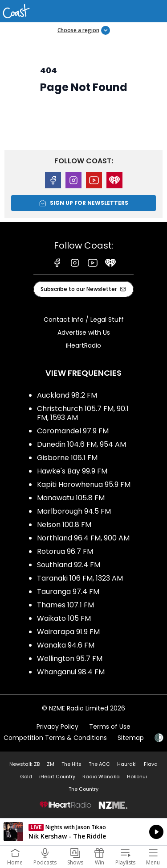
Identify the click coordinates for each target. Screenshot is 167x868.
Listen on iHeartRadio (83, 832)
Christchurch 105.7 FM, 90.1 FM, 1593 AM (83, 413)
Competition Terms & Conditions (55, 738)
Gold (26, 777)
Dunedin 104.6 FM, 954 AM (81, 444)
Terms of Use (110, 727)
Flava (151, 764)
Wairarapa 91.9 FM (68, 632)
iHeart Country (57, 777)
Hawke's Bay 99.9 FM (72, 471)
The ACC (99, 764)
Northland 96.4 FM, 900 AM (83, 538)
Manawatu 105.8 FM (71, 498)
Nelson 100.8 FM (64, 525)
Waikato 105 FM (64, 618)
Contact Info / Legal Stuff (84, 320)
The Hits (71, 764)
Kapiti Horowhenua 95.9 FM (84, 484)
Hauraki (127, 764)
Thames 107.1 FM (65, 605)
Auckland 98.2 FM (67, 395)
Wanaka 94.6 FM (66, 645)
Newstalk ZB (24, 764)
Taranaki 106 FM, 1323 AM (80, 578)
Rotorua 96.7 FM (65, 551)
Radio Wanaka (101, 777)
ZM (51, 764)
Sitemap (131, 738)
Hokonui (137, 777)
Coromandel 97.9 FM (73, 431)
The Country (83, 789)
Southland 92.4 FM (69, 565)
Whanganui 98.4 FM (71, 672)
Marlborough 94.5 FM (74, 511)
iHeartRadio (83, 345)
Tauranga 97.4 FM (68, 592)
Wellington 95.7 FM (70, 658)
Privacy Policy (57, 727)
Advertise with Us (84, 332)
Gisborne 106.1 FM (67, 458)
